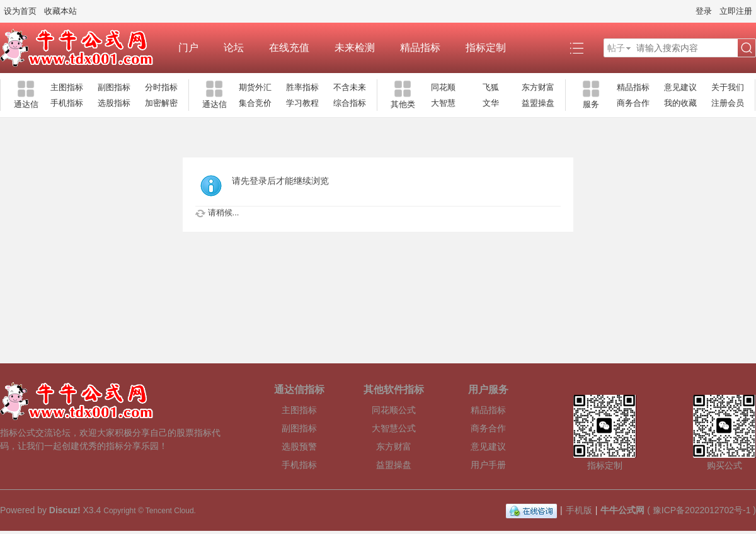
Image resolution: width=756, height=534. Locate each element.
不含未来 (350, 87)
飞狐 (491, 87)
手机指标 (67, 103)
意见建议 (680, 87)
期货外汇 (255, 87)
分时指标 (161, 87)
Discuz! (65, 510)
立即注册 (736, 11)
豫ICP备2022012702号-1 (702, 510)
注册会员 (728, 103)
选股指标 (114, 103)
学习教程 (302, 103)
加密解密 (161, 103)
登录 (704, 11)
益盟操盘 (538, 103)
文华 (491, 103)
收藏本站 (60, 11)
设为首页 (20, 11)
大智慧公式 (394, 428)
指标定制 (486, 48)
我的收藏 (680, 103)
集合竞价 (255, 103)
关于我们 (728, 87)
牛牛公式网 (622, 510)
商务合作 (633, 103)
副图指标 (114, 87)
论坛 (234, 48)
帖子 (616, 48)
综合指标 (350, 103)
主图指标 (67, 87)
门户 (188, 48)
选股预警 (299, 446)
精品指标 (420, 48)
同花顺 (443, 87)
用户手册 (488, 465)
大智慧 (443, 103)
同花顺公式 (394, 410)
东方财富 (538, 87)
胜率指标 (302, 87)
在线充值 (289, 48)
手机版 (579, 510)
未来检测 (355, 48)
